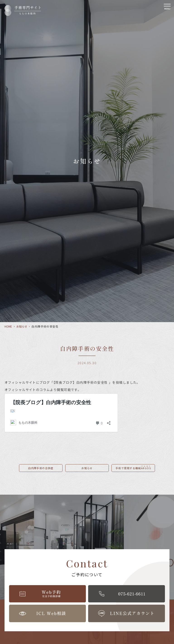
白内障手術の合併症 (41, 468)
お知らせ (22, 326)
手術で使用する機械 (133, 467)
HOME (8, 326)
